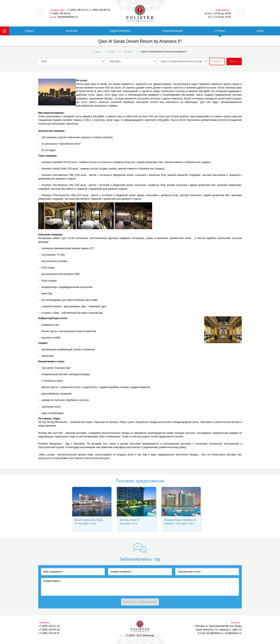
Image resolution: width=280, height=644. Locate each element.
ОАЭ (112, 52)
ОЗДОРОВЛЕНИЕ (120, 31)
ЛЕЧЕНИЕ (72, 31)
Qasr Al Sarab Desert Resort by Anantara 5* (164, 52)
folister (140, 13)
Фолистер (140, 626)
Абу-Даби (128, 52)
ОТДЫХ (29, 31)
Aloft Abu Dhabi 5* (130, 520)
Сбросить (217, 61)
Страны (97, 52)
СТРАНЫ (220, 31)
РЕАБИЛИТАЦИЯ (172, 31)
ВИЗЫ (260, 31)
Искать (234, 61)
